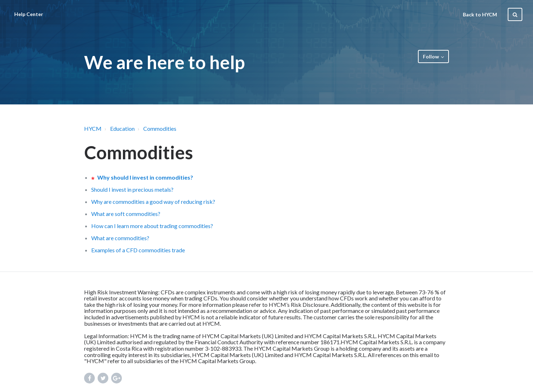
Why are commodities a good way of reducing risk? (153, 202)
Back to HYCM (480, 14)
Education (122, 128)
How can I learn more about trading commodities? (152, 226)
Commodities (160, 128)
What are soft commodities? (126, 214)
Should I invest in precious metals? (132, 189)
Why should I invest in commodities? (145, 177)
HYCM (93, 128)
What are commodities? (120, 238)
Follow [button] (431, 56)
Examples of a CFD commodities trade (138, 250)
